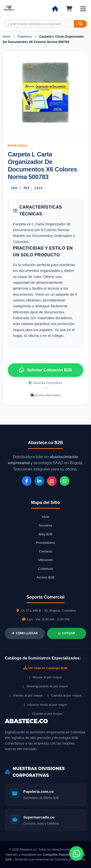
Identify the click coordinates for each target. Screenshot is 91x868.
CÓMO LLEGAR (25, 633)
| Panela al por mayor (26, 695)
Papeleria (25, 37)
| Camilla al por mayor (65, 695)
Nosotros (45, 525)
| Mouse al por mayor (45, 677)
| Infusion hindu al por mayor (45, 705)
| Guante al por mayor (45, 714)
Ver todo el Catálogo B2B (45, 668)
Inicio (7, 37)
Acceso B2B (45, 577)
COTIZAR (66, 633)
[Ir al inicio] (55, 9)
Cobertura (45, 569)
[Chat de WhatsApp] (76, 853)
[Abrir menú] (83, 9)
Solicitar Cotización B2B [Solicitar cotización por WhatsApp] (45, 370)
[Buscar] (80, 24)
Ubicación (46, 560)
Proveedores (45, 543)
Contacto (45, 551)
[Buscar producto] (39, 24)
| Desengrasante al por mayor (45, 686)
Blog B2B (45, 534)
